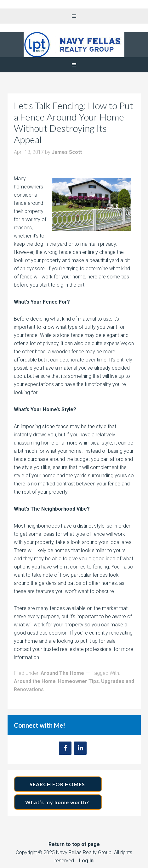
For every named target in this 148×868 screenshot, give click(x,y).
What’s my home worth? (58, 802)
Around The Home (62, 673)
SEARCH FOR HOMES (58, 784)
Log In (86, 861)
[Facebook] (65, 748)
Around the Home (35, 681)
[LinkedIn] (80, 748)
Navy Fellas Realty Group (74, 45)
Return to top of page (74, 844)
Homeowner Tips (78, 681)
